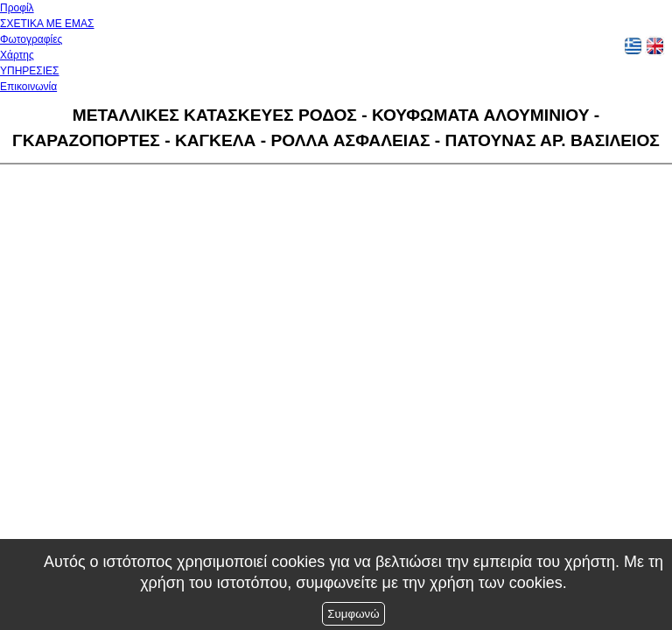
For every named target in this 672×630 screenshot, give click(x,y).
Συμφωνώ (353, 614)
